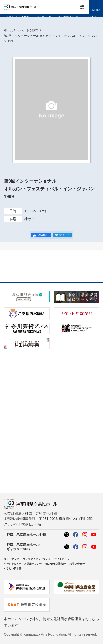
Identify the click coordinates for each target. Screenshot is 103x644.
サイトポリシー (63, 559)
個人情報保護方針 (56, 564)
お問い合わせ (77, 564)
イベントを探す (28, 30)
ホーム (8, 30)
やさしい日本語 (13, 569)
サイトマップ (11, 559)
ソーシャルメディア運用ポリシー (23, 564)
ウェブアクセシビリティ (37, 559)
